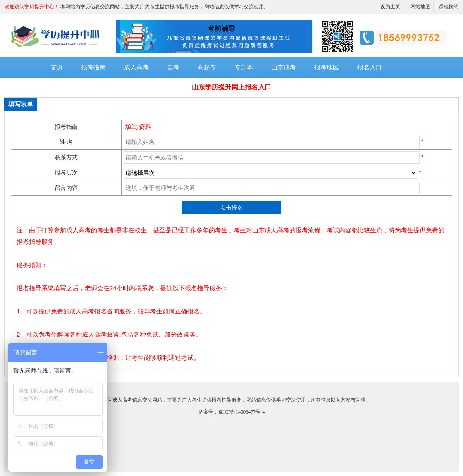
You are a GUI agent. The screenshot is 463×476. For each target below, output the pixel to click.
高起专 (207, 67)
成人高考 (136, 67)
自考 (173, 67)
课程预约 (449, 7)
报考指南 (93, 67)
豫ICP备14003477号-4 (242, 412)
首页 (57, 67)
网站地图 (420, 7)
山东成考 (284, 67)
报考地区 (327, 67)
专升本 (244, 67)
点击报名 (231, 208)
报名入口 (370, 67)
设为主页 (390, 7)
